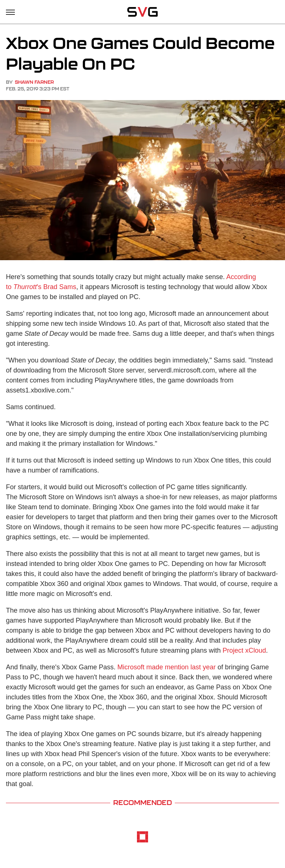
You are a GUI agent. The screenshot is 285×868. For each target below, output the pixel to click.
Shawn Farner (34, 82)
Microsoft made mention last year (166, 667)
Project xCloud (244, 650)
